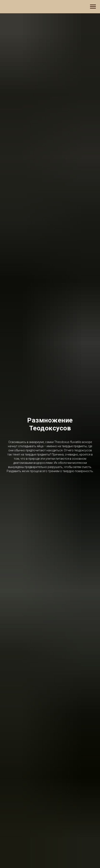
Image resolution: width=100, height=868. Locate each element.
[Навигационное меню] (93, 7)
